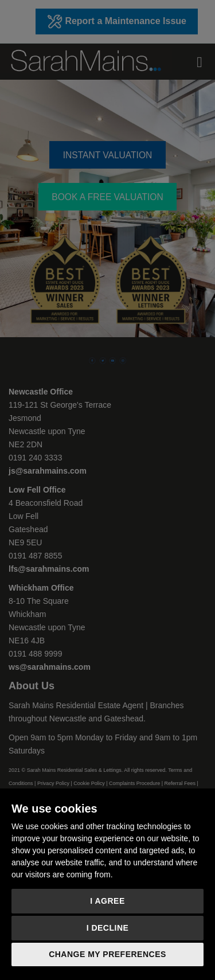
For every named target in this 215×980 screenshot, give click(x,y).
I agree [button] (107, 901)
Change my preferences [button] (107, 954)
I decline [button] (108, 928)
